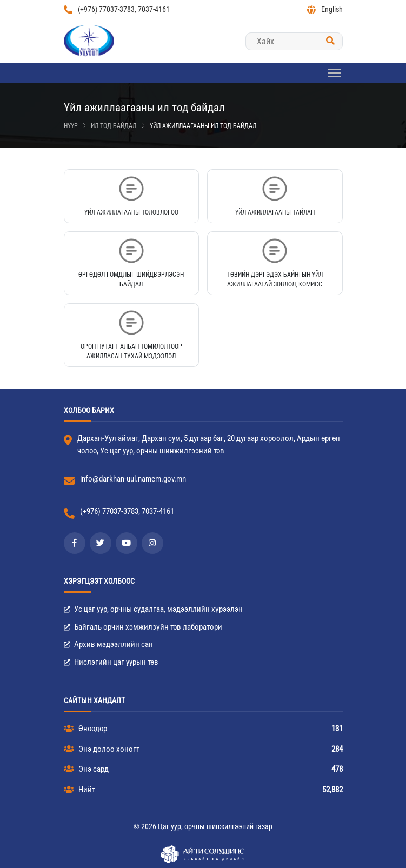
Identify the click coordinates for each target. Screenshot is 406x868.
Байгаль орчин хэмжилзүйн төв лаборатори (143, 627)
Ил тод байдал (114, 126)
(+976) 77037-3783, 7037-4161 (117, 9)
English (325, 9)
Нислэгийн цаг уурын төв (111, 662)
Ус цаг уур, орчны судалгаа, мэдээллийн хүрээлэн (153, 609)
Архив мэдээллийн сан (108, 644)
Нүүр (71, 126)
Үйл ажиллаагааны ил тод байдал (203, 126)
